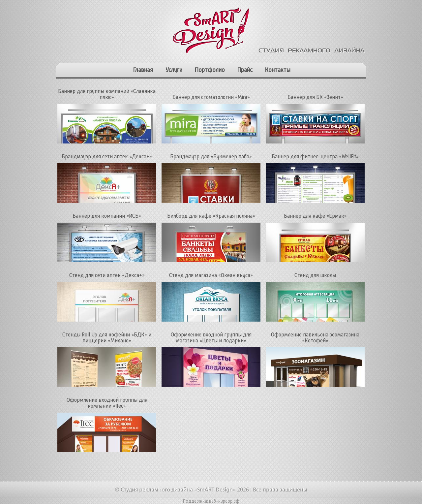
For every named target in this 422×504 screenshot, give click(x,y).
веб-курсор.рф (224, 501)
